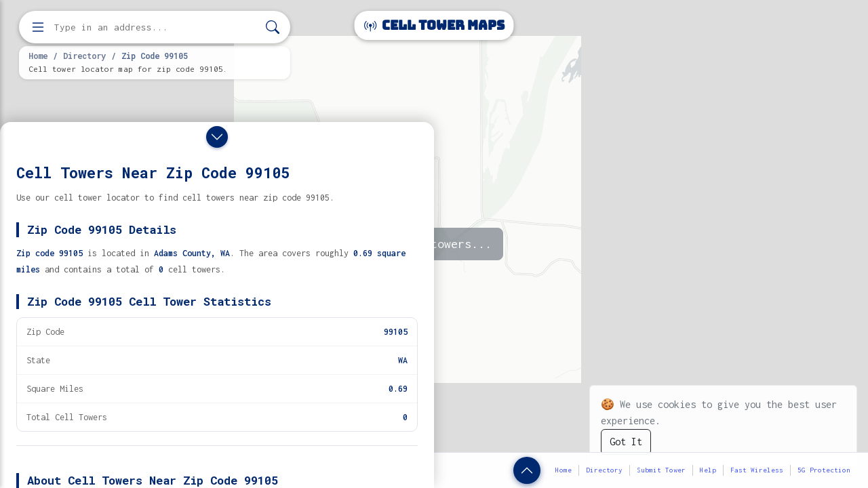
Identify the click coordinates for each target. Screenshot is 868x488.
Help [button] (708, 470)
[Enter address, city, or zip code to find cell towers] (156, 27)
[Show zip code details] (527, 470)
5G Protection (824, 470)
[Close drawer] (217, 137)
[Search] (273, 27)
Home (38, 56)
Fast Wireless (757, 470)
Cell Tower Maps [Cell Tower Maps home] (434, 25)
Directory (84, 56)
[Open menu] (38, 27)
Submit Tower (661, 470)
